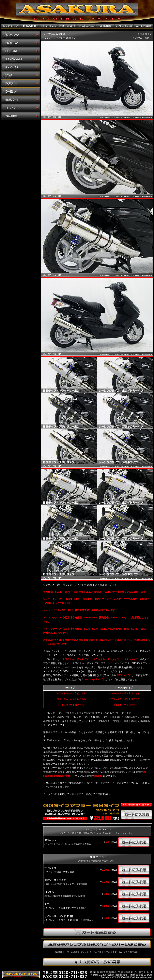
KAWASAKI (21, 59)
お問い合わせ (124, 26)
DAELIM (21, 92)
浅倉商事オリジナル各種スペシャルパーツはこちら (97, 944)
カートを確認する (97, 932)
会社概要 (105, 26)
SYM (21, 75)
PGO (21, 84)
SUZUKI (21, 51)
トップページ (11, 26)
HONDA (21, 43)
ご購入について (68, 26)
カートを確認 (143, 26)
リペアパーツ (21, 108)
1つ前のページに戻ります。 (97, 962)
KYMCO (21, 67)
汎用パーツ (21, 100)
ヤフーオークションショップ (49, 26)
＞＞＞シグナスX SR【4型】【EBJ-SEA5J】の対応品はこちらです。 (80, 610)
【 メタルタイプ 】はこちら (70, 705)
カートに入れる (137, 815)
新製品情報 (30, 26)
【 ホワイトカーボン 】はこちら (70, 693)
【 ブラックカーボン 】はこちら (70, 699)
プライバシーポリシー (86, 26)
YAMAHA (21, 35)
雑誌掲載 (21, 116)
